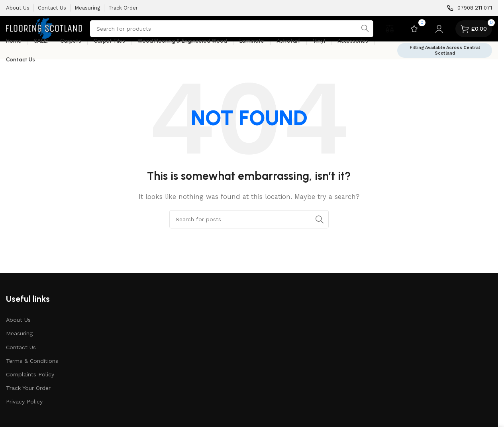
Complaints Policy (30, 374)
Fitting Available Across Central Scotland (445, 50)
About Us (18, 320)
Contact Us (21, 347)
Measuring (19, 333)
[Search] (232, 29)
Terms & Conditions (32, 361)
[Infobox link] (470, 8)
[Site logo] (44, 28)
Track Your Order (28, 388)
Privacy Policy (24, 401)
